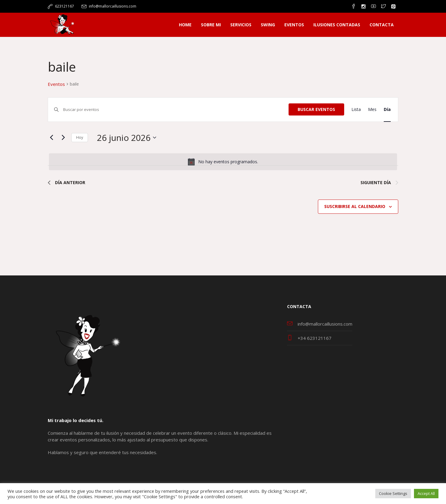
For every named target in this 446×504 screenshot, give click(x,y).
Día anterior (66, 182)
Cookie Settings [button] (393, 493)
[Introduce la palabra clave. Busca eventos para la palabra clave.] (176, 110)
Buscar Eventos (316, 109)
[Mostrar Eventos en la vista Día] (387, 110)
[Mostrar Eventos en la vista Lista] (356, 110)
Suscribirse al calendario (355, 206)
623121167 (65, 6)
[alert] (223, 162)
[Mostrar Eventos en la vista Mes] (372, 110)
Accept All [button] (426, 493)
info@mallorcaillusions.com (113, 6)
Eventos (56, 84)
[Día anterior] (51, 138)
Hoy (80, 137)
